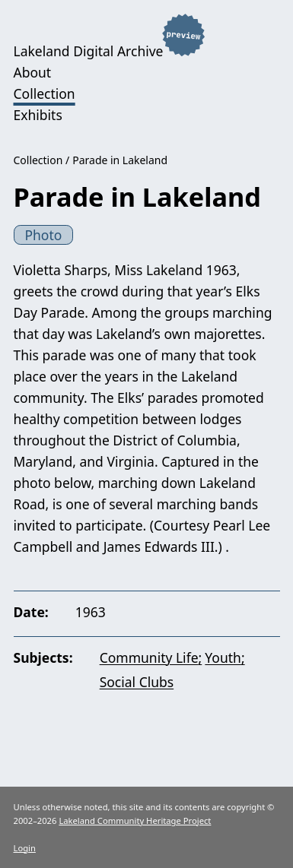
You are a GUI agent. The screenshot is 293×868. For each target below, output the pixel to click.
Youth (223, 657)
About (33, 72)
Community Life (149, 657)
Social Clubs (137, 682)
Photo (43, 235)
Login (25, 848)
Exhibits (38, 115)
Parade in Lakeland (120, 160)
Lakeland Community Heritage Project (135, 820)
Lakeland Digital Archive (89, 51)
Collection (45, 93)
